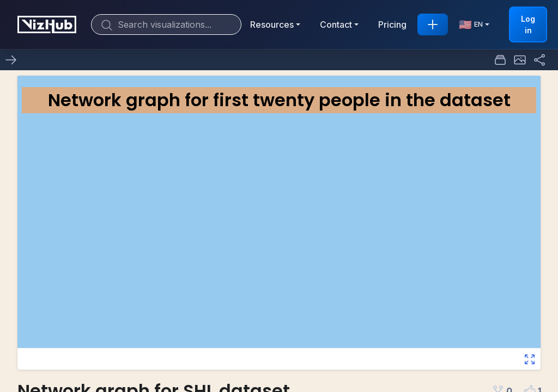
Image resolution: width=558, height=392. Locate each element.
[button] (520, 60)
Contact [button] (336, 24)
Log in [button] (528, 24)
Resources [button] (272, 24)
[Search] (166, 24)
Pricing (392, 24)
